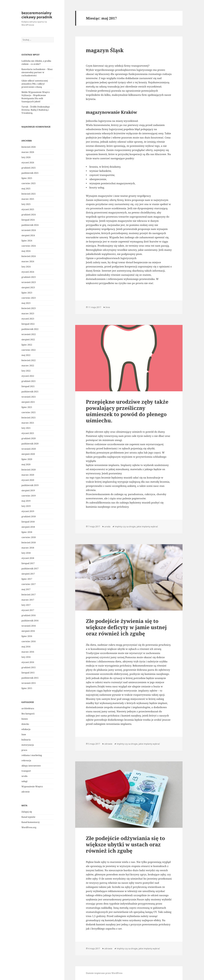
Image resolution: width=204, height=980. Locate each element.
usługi (24, 781)
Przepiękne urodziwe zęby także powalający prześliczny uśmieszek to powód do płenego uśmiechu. (127, 411)
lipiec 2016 (27, 636)
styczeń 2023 (28, 319)
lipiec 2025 (27, 178)
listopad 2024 (28, 220)
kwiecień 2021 (29, 418)
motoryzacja (28, 745)
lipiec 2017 (27, 579)
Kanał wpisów (28, 817)
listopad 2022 (28, 324)
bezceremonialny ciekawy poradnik (37, 15)
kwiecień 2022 (29, 360)
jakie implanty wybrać (147, 527)
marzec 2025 (28, 199)
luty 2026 (26, 157)
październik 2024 (30, 225)
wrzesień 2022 (29, 334)
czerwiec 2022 (29, 350)
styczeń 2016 (28, 662)
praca (24, 750)
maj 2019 (26, 501)
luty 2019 (26, 506)
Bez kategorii (28, 714)
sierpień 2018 (28, 527)
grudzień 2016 (29, 615)
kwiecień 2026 (29, 147)
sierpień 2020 (28, 454)
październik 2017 (30, 569)
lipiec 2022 (27, 345)
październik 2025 (30, 173)
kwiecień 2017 (29, 595)
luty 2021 (26, 428)
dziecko (25, 724)
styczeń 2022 (28, 376)
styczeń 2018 (28, 558)
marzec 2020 (28, 475)
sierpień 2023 (28, 287)
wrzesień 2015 (29, 683)
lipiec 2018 (27, 532)
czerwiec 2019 (29, 496)
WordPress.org (29, 827)
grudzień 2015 (29, 667)
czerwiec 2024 (29, 246)
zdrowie (26, 792)
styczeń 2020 (28, 480)
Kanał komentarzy (31, 822)
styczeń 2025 (28, 209)
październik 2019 (30, 485)
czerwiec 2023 (29, 298)
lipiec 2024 (27, 241)
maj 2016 (26, 647)
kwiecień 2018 (29, 543)
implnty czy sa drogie (125, 527)
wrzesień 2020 (29, 449)
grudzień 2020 (29, 438)
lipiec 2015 (27, 688)
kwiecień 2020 (29, 470)
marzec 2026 (28, 152)
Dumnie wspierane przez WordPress (104, 973)
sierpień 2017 (28, 574)
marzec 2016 (28, 652)
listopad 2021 (28, 386)
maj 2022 (26, 355)
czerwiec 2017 (29, 584)
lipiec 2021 (27, 407)
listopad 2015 (28, 673)
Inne (24, 734)
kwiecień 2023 (29, 308)
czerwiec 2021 (29, 412)
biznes (25, 719)
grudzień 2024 (29, 215)
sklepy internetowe (31, 766)
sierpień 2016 (28, 631)
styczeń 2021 (28, 433)
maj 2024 (26, 251)
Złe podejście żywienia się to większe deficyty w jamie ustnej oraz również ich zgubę (126, 627)
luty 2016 (26, 657)
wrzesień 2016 (29, 626)
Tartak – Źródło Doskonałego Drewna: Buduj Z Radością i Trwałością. (36, 110)
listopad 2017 (28, 563)
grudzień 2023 (29, 277)
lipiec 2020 (27, 459)
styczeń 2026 (28, 163)
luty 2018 (26, 553)
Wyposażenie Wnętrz (32, 786)
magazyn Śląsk (105, 50)
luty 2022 (26, 371)
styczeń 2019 (28, 511)
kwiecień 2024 (29, 256)
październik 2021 (30, 392)
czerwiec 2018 (29, 537)
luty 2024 (26, 267)
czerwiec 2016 (29, 641)
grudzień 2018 (29, 516)
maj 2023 (26, 303)
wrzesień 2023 (29, 282)
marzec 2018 (28, 548)
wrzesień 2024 (29, 230)
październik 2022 (30, 329)
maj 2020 (26, 464)
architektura (28, 708)
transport (26, 771)
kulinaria (26, 740)
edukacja (26, 729)
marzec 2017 (28, 600)
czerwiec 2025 (29, 183)
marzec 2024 (28, 261)
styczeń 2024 (28, 272)
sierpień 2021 (28, 402)
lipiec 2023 (27, 293)
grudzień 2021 (29, 381)
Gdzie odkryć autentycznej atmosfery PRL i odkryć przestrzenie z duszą (35, 84)
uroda (24, 776)
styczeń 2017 (28, 610)
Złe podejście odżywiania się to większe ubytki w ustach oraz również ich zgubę (125, 844)
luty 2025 (26, 204)
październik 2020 (30, 444)
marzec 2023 (28, 313)
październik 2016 (30, 621)
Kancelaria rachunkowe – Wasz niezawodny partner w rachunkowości (37, 72)
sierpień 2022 (28, 340)
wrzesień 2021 (29, 397)
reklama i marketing (32, 755)
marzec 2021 (28, 423)
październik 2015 (30, 678)
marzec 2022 (28, 366)
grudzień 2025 (29, 168)
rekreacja (26, 760)
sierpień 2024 (28, 235)
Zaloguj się (27, 812)
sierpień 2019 (28, 490)
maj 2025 (26, 189)
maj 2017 (26, 589)
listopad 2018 (28, 522)
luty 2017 (26, 605)
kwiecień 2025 (29, 194)
